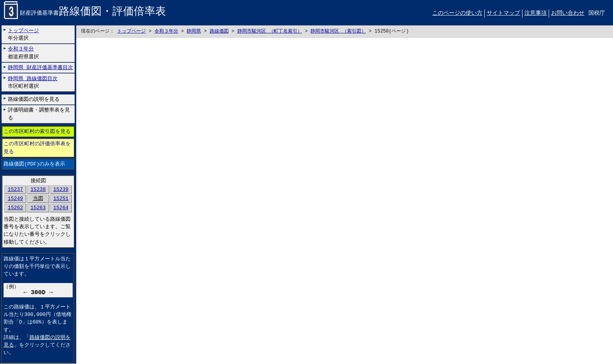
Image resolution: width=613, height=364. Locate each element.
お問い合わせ (568, 13)
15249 (15, 199)
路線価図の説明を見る (34, 99)
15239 (61, 190)
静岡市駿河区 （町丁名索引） (270, 32)
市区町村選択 (33, 82)
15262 (15, 208)
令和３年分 (166, 32)
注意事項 (536, 13)
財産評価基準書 (85, 14)
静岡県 (194, 32)
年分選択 (23, 34)
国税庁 (597, 13)
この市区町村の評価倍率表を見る (37, 148)
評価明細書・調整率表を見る (39, 114)
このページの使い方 (457, 13)
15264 (61, 208)
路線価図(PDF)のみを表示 (34, 164)
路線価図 (219, 32)
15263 (38, 208)
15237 (15, 190)
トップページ (131, 32)
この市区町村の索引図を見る (37, 132)
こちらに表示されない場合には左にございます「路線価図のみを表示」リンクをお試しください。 (345, 201)
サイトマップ (503, 13)
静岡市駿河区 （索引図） (338, 32)
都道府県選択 (23, 53)
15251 (61, 199)
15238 (38, 190)
